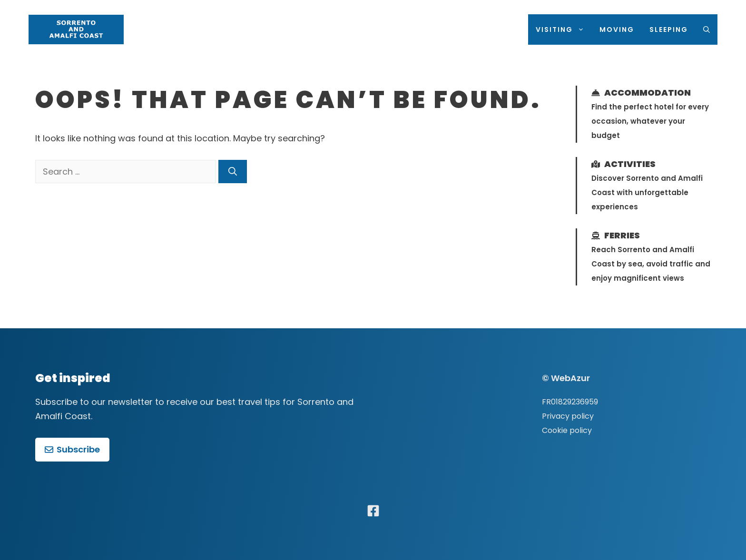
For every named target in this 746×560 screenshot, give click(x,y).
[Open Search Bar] (707, 29)
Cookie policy (567, 430)
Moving (617, 29)
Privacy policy (568, 416)
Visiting (564, 29)
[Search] (233, 172)
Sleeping (669, 29)
